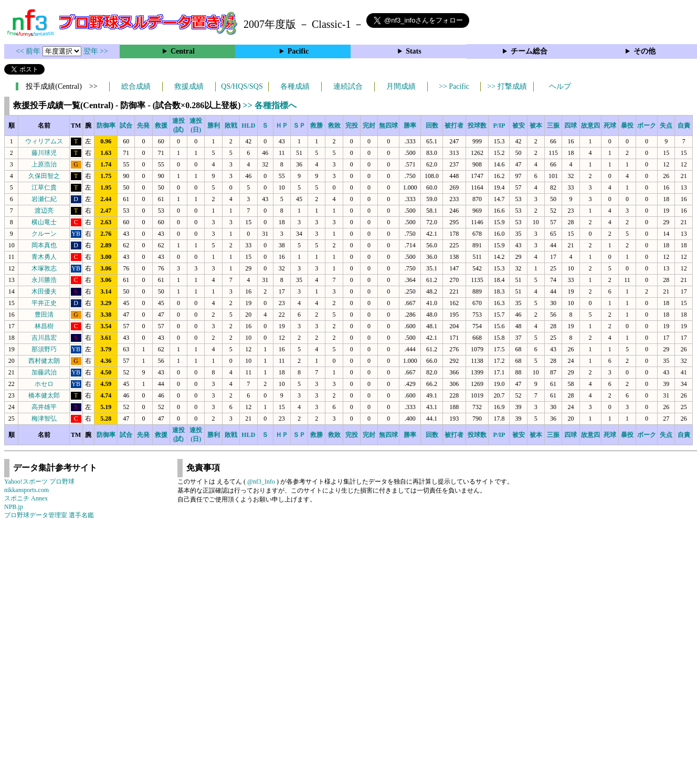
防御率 (106, 126)
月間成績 (401, 86)
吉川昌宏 (44, 338)
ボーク (647, 126)
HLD (248, 126)
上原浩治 (44, 164)
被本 (536, 126)
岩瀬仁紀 (44, 199)
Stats (414, 51)
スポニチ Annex (26, 498)
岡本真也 (44, 245)
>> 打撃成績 (507, 86)
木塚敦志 (44, 268)
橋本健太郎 (44, 395)
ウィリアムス (44, 141)
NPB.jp (14, 507)
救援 (161, 126)
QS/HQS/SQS (242, 86)
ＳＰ (299, 126)
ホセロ (44, 384)
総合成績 (136, 86)
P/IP (499, 126)
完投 (352, 126)
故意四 (590, 126)
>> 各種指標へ (270, 105)
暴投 (627, 126)
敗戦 (231, 126)
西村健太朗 (44, 361)
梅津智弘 (44, 419)
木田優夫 (44, 291)
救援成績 (189, 86)
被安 (519, 126)
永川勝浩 (44, 280)
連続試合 (348, 86)
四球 (571, 126)
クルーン (44, 234)
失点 (666, 126)
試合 (126, 126)
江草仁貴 (44, 187)
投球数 (477, 126)
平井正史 (44, 303)
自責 (684, 126)
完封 (369, 126)
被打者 (454, 126)
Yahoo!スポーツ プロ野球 (39, 482)
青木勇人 (44, 257)
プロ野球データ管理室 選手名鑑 (49, 515)
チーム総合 (529, 51)
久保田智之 (44, 176)
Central (183, 51)
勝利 (214, 126)
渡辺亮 (44, 211)
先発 (143, 126)
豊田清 (44, 315)
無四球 (388, 126)
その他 (645, 51)
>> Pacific (454, 86)
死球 (610, 126)
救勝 (316, 126)
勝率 (410, 126)
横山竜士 (44, 222)
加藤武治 (44, 372)
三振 (553, 126)
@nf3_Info (261, 482)
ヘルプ (560, 86)
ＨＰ (282, 126)
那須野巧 (44, 349)
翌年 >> (96, 51)
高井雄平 (44, 407)
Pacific (298, 51)
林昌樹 (44, 326)
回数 (432, 126)
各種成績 (295, 86)
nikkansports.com (27, 490)
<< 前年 (29, 51)
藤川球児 (44, 153)
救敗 (334, 126)
